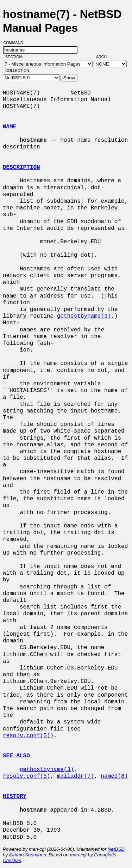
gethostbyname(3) (84, 316)
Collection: (18, 71)
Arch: (105, 57)
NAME (10, 127)
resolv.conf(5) (26, 736)
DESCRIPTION (21, 167)
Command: (16, 43)
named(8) (114, 776)
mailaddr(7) (76, 776)
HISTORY (15, 796)
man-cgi (78, 855)
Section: (16, 57)
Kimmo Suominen (28, 855)
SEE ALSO (16, 756)
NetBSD (116, 849)
